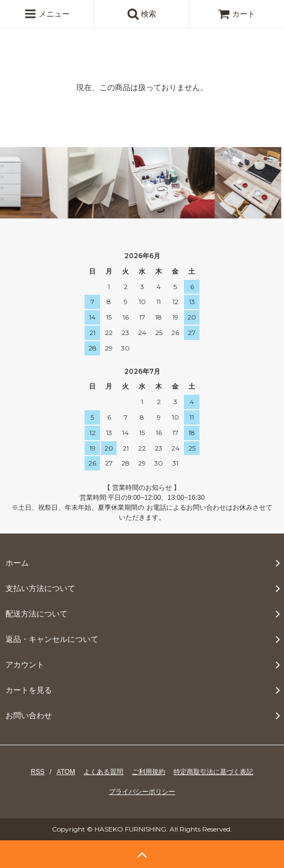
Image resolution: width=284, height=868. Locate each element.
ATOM (66, 772)
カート (236, 14)
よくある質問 (103, 772)
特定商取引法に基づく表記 (213, 772)
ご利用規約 (149, 772)
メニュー (47, 14)
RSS (38, 772)
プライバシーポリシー (142, 792)
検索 (142, 14)
